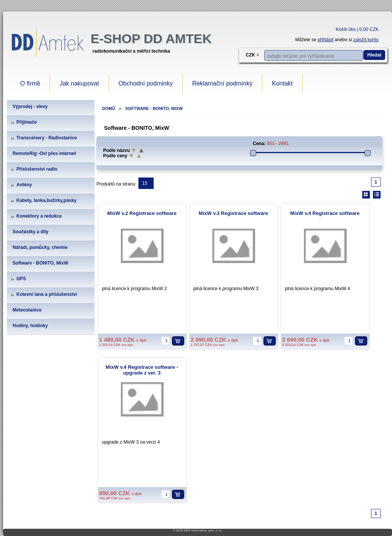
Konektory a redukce (39, 216)
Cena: (259, 144)
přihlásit (325, 40)
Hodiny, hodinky (30, 326)
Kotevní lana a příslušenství (47, 294)
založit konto (366, 40)
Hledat (374, 55)
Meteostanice (27, 310)
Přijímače (27, 122)
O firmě (30, 83)
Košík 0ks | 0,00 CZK (357, 29)
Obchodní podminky (146, 83)
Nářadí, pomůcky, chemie (40, 247)
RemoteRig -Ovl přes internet (44, 153)
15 (145, 183)
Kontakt (282, 83)
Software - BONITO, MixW (40, 263)
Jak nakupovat (79, 83)
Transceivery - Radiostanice (47, 138)
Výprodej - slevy (30, 107)
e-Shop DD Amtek (151, 39)
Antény (24, 185)
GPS (21, 279)
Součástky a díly (31, 232)
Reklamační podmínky (222, 83)
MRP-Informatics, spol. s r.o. (203, 530)
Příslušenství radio (37, 169)
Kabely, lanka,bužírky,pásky (47, 200)
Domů (109, 108)
